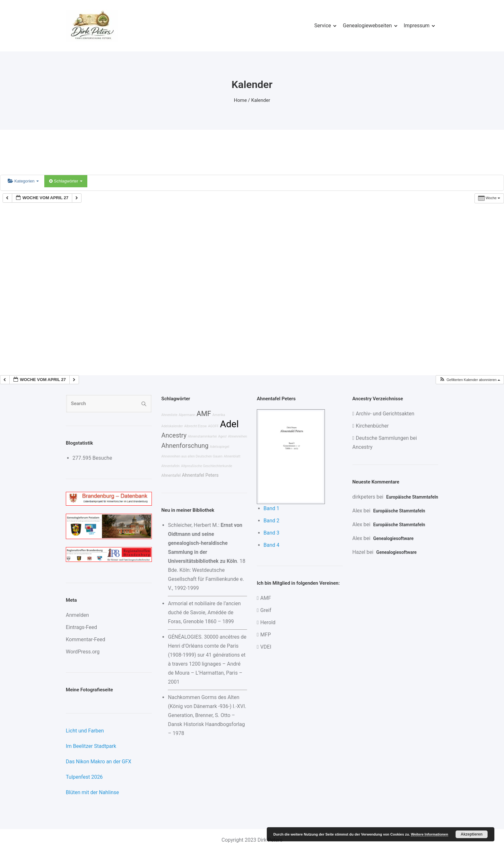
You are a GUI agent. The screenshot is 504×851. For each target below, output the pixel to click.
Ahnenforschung (185, 446)
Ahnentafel (171, 475)
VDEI (266, 647)
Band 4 (272, 545)
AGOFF (213, 426)
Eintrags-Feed (81, 627)
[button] (470, 380)
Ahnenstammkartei (202, 436)
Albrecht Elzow (196, 426)
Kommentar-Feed (86, 639)
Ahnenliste (169, 415)
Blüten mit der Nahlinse (92, 792)
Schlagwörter (66, 181)
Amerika (219, 415)
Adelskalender (172, 426)
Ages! (222, 436)
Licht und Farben (85, 731)
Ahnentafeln (171, 466)
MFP (266, 635)
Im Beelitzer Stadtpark (91, 746)
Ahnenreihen (237, 436)
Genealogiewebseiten (367, 26)
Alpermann (187, 415)
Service (323, 26)
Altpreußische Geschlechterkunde (207, 466)
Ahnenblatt (232, 456)
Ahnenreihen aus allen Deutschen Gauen (192, 456)
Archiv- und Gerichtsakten (385, 414)
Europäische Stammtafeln (412, 497)
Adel (229, 424)
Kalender (261, 100)
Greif (266, 610)
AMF (204, 414)
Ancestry (174, 435)
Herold (268, 622)
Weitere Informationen (430, 834)
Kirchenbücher (372, 426)
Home (240, 100)
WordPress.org (83, 652)
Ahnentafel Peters (200, 475)
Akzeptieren (472, 834)
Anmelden (77, 615)
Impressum (417, 26)
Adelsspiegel (219, 447)
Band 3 (272, 533)
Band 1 (272, 508)
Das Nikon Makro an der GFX (99, 762)
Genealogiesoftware (394, 538)
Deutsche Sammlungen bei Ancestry (385, 443)
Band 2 (272, 521)
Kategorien (23, 181)
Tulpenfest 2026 (84, 777)
